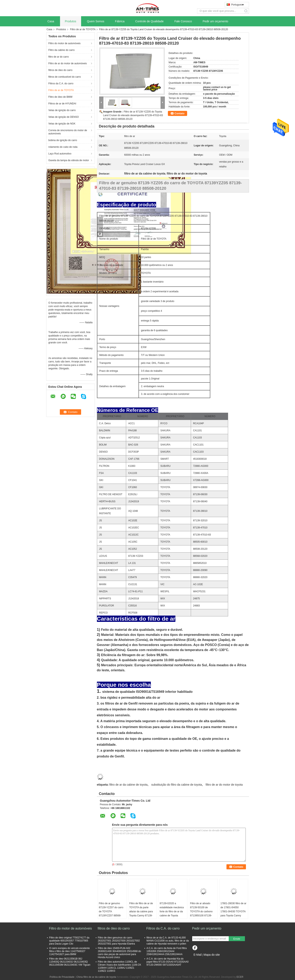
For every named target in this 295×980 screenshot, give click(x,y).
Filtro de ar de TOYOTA (83, 29)
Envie (237, 939)
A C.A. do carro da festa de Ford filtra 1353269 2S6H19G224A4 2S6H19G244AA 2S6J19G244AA (167, 951)
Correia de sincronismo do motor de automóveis (68, 132)
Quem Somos (96, 21)
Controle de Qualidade (149, 21)
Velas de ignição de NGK (62, 124)
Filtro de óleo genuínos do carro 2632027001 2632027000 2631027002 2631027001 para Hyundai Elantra (119, 941)
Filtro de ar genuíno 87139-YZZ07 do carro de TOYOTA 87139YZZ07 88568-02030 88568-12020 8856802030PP (111, 914)
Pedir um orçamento (216, 21)
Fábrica (120, 21)
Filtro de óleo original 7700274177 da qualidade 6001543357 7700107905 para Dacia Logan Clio (69, 941)
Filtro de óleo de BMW (61, 97)
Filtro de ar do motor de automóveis (68, 63)
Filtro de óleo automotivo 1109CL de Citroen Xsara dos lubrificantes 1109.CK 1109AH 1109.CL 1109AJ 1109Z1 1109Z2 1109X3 (120, 966)
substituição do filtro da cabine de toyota (177, 785)
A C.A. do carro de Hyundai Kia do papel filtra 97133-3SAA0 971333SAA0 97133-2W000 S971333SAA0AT (168, 962)
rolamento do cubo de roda (63, 147)
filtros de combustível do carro (65, 77)
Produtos (71, 21)
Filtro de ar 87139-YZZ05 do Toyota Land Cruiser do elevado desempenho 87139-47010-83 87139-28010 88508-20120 (133, 115)
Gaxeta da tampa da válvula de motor (69, 160)
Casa (51, 21)
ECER (240, 977)
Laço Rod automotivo (60, 154)
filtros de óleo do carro (61, 70)
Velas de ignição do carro (62, 110)
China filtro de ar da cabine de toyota (96, 977)
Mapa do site (212, 955)
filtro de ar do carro (59, 57)
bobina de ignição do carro (63, 140)
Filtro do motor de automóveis (65, 43)
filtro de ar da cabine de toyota (128, 785)
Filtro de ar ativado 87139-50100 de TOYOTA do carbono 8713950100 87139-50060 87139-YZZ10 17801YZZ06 (201, 914)
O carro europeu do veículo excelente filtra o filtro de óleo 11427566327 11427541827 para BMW (70, 951)
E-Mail (198, 955)
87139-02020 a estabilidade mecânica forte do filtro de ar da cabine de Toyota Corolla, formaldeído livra (172, 914)
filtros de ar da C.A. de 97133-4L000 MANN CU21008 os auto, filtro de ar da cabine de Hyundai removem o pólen (168, 941)
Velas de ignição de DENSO (64, 117)
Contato (180, 113)
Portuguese (238, 5)
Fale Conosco (183, 21)
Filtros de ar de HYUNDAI (62, 104)
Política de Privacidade (62, 977)
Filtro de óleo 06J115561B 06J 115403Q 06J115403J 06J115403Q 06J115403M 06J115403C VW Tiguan (70, 962)
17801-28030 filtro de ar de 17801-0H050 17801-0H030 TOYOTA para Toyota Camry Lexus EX (233, 911)
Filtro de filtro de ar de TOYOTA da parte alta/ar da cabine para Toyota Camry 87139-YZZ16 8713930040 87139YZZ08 (141, 914)
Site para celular (202, 960)
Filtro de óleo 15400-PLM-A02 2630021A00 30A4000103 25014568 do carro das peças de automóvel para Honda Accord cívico (120, 953)
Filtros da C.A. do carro (61, 84)
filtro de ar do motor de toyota (224, 785)
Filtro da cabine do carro (62, 50)
